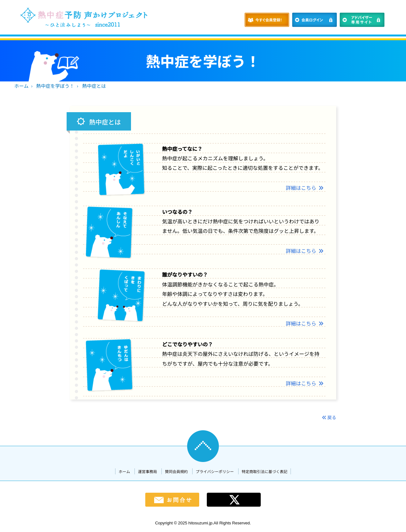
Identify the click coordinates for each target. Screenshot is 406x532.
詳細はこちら (305, 188)
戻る (329, 417)
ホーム (21, 86)
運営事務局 (147, 471)
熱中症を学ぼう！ (55, 86)
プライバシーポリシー (215, 471)
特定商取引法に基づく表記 (265, 471)
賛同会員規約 (176, 471)
